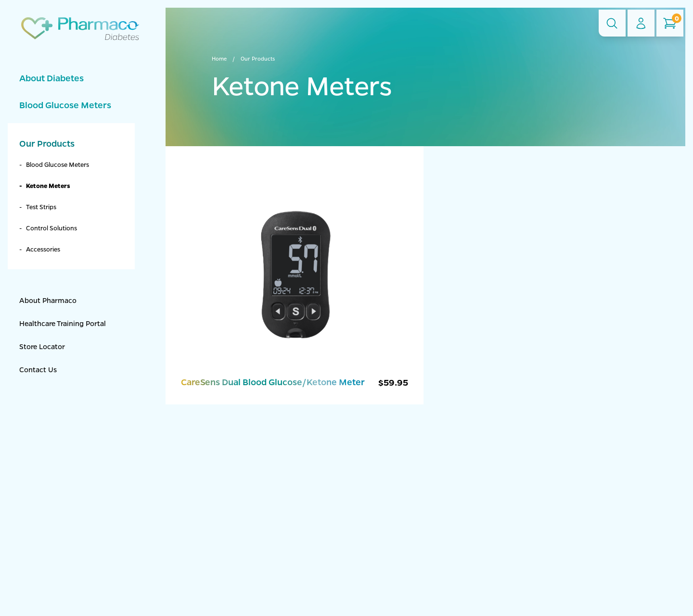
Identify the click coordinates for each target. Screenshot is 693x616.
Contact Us (38, 369)
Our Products (47, 143)
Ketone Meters (48, 185)
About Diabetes (51, 78)
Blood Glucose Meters (65, 105)
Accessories (43, 249)
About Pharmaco (48, 300)
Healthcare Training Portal (63, 323)
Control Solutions (51, 228)
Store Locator (42, 346)
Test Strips (41, 207)
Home (219, 58)
